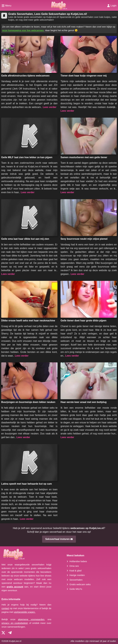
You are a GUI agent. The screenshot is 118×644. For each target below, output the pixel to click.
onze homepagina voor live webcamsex (23, 30)
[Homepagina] (59, 5)
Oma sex (74, 566)
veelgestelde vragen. (25, 612)
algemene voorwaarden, (31, 619)
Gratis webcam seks (80, 584)
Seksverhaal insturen (59, 539)
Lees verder (50, 107)
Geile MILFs (76, 589)
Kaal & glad (75, 571)
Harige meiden (77, 575)
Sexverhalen (76, 580)
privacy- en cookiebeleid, (15, 623)
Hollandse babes (78, 561)
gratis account (15, 587)
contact (5, 608)
